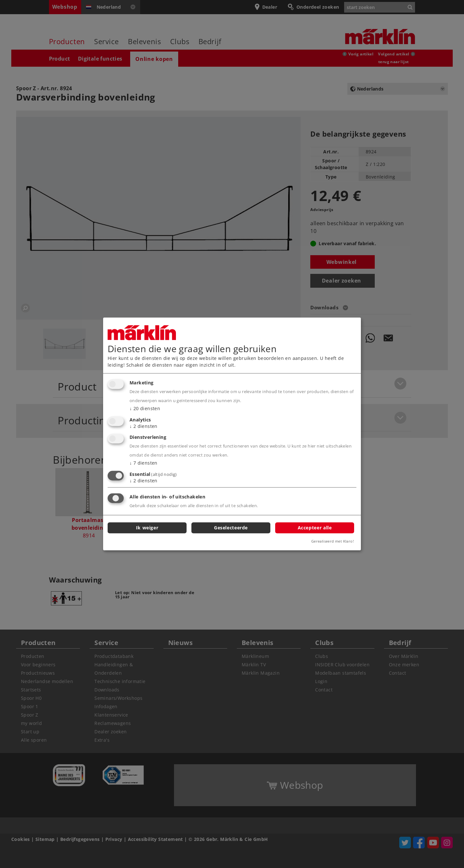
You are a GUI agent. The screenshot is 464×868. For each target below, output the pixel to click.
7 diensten (144, 463)
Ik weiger (147, 528)
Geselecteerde (231, 528)
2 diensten (144, 426)
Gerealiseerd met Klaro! (333, 541)
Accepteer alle (315, 528)
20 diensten (145, 408)
